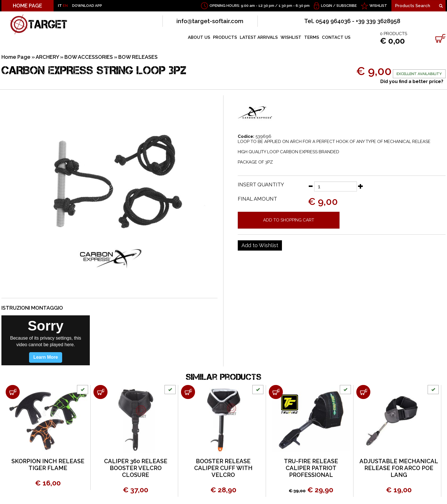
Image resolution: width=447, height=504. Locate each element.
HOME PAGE (28, 6)
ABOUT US (199, 37)
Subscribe (347, 6)
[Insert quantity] (336, 187)
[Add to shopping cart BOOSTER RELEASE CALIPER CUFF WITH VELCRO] (188, 392)
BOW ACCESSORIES (89, 57)
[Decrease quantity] (310, 186)
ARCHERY (47, 57)
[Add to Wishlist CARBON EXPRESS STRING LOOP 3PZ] (260, 245)
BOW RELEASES (138, 57)
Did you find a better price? (412, 81)
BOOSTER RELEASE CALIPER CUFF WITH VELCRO (223, 468)
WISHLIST (378, 6)
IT (60, 6)
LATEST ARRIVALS (259, 37)
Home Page (16, 57)
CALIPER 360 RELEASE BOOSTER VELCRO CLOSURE (136, 468)
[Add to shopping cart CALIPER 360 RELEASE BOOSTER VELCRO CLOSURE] (100, 392)
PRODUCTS (225, 37)
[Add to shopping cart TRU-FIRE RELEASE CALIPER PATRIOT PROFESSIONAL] (276, 392)
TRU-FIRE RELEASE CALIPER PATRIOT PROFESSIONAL (311, 468)
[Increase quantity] (361, 186)
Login (327, 6)
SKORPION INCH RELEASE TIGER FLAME (48, 465)
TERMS (312, 37)
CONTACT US (336, 37)
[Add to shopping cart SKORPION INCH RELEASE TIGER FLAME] (13, 392)
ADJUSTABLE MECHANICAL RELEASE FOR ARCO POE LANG (399, 468)
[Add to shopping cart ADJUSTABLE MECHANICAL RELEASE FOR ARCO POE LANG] (363, 392)
